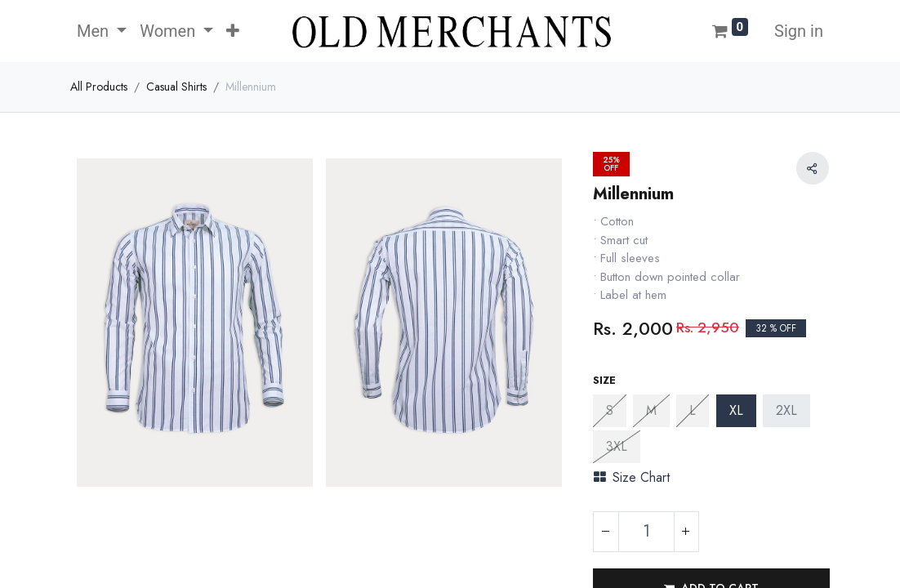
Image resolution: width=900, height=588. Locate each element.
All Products (99, 87)
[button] (233, 31)
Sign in (799, 31)
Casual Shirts (176, 87)
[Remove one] (606, 532)
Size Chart (632, 477)
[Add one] (686, 532)
